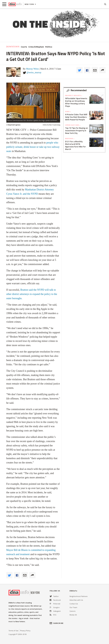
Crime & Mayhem (36, 47)
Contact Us (74, 604)
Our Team (73, 607)
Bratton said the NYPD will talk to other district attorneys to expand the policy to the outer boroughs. (32, 294)
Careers (72, 611)
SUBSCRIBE (57, 623)
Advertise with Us (76, 600)
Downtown (13, 47)
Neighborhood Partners (79, 596)
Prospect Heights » (74, 95)
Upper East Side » (73, 125)
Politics (49, 47)
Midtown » (70, 139)
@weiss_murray (34, 72)
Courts (24, 47)
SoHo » (68, 112)
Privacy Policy (25, 631)
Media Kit (73, 615)
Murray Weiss (33, 69)
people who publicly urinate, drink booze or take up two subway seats (33, 147)
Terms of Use (13, 631)
